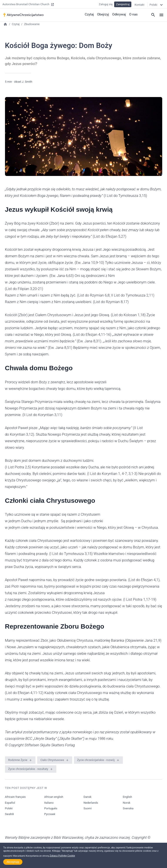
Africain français (15, 797)
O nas (134, 14)
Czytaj (90, 14)
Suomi (88, 808)
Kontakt (139, 4)
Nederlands (91, 803)
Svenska (128, 808)
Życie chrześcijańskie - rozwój (96, 760)
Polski (9, 808)
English (127, 797)
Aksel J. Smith (23, 82)
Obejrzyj (104, 14)
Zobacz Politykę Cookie (62, 856)
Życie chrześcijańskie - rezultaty (28, 769)
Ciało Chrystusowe (52, 760)
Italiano (49, 803)
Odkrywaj (119, 14)
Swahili (10, 814)
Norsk (127, 803)
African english (54, 797)
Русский (50, 814)
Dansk (87, 797)
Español (10, 803)
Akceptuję (13, 862)
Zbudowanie (32, 24)
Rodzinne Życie (18, 760)
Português (51, 808)
